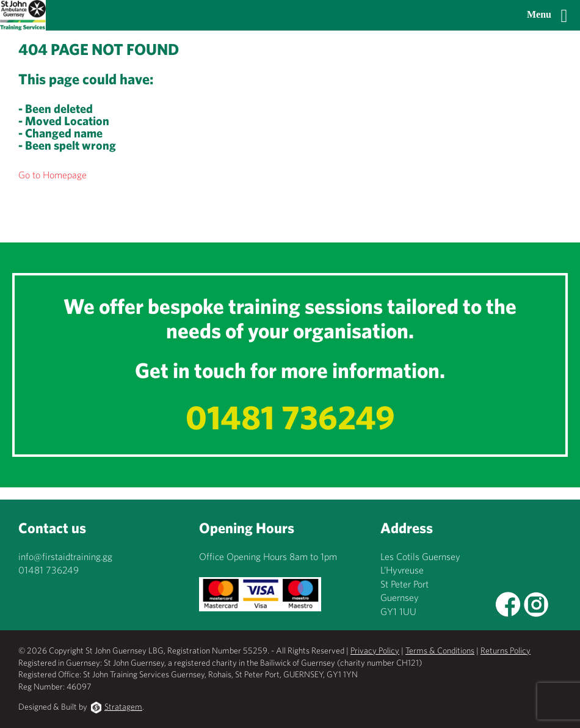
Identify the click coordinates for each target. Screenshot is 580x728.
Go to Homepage (53, 175)
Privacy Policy (375, 650)
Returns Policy (506, 650)
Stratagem (123, 707)
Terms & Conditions (440, 650)
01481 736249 (290, 417)
